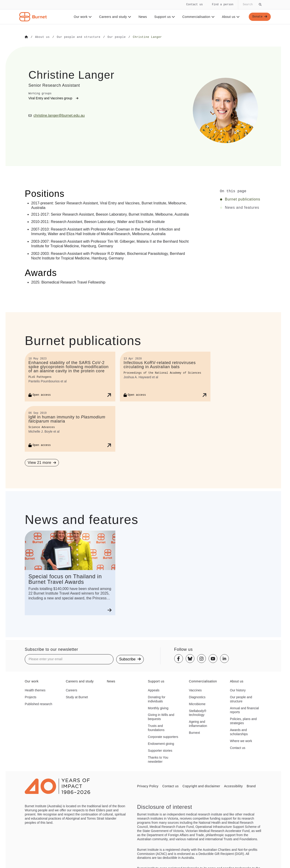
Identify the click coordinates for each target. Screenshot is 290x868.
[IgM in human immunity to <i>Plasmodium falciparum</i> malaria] (70, 429)
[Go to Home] (26, 37)
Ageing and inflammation (198, 723)
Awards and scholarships (239, 732)
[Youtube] (213, 658)
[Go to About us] (42, 37)
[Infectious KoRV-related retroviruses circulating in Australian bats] (165, 376)
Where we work (241, 741)
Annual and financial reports (244, 710)
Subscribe (130, 659)
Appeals (154, 690)
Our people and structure (241, 699)
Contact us (194, 4)
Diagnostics (197, 697)
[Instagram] (202, 658)
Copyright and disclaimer (201, 786)
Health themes (35, 690)
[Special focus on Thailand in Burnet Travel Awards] (70, 573)
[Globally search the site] (252, 5)
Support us (163, 17)
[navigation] (145, 12)
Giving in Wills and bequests (161, 717)
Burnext (194, 732)
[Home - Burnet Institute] (33, 17)
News (141, 17)
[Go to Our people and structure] (79, 37)
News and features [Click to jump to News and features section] (242, 207)
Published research (39, 704)
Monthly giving (158, 708)
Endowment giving (161, 743)
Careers (72, 690)
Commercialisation (197, 17)
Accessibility (233, 786)
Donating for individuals (157, 699)
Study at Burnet (77, 697)
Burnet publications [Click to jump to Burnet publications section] (243, 199)
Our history (238, 690)
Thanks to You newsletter (158, 759)
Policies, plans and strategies (243, 721)
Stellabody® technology (198, 713)
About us (229, 17)
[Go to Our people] (117, 37)
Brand (251, 786)
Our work (81, 17)
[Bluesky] (190, 658)
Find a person (223, 4)
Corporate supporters (163, 737)
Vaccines (195, 690)
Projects (31, 697)
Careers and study (114, 17)
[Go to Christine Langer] (147, 37)
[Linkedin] (224, 658)
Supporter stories (160, 750)
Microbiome (197, 704)
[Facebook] (179, 658)
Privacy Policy (148, 786)
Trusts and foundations (156, 728)
